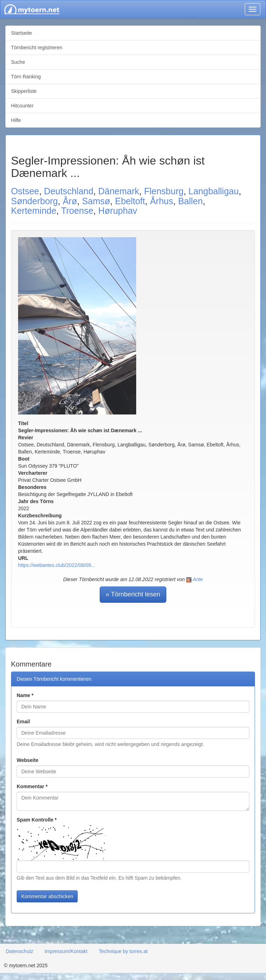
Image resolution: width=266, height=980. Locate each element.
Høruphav (118, 211)
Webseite (27, 760)
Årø (70, 201)
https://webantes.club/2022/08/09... (57, 565)
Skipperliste (24, 91)
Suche (18, 62)
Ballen (190, 201)
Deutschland (69, 191)
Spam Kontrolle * (37, 820)
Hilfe (16, 120)
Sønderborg (34, 201)
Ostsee (25, 191)
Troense (77, 211)
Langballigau (214, 191)
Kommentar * (32, 786)
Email (23, 722)
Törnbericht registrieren (37, 48)
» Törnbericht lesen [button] (133, 594)
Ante (198, 579)
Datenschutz (20, 951)
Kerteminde (34, 211)
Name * (25, 695)
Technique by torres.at (123, 951)
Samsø (96, 201)
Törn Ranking (26, 77)
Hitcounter (22, 106)
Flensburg (164, 191)
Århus (162, 201)
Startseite (21, 33)
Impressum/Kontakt (66, 951)
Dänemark (119, 191)
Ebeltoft (130, 201)
